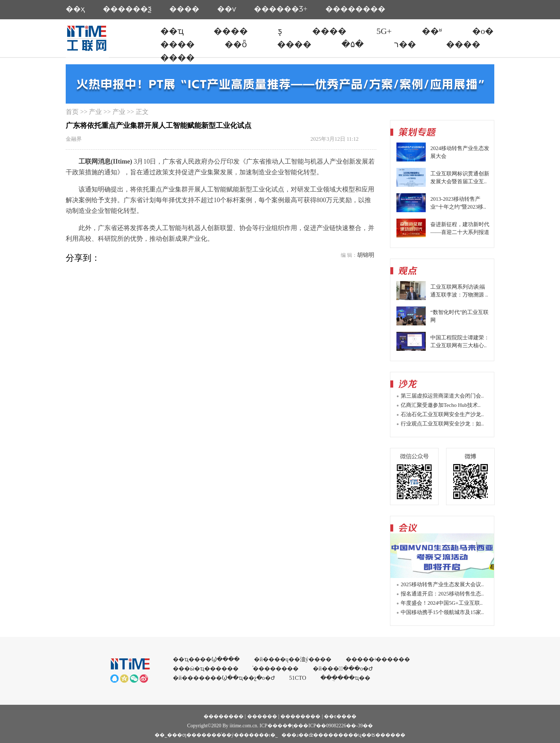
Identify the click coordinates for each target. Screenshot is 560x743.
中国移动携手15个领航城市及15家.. (442, 612)
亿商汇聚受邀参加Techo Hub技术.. (441, 405)
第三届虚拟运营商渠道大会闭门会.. (442, 396)
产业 (95, 112)
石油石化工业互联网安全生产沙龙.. (442, 414)
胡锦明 (366, 255)
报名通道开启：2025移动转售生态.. (442, 594)
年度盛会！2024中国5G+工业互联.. (442, 603)
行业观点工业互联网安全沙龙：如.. (442, 424)
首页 (72, 112)
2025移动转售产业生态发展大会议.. (442, 584)
